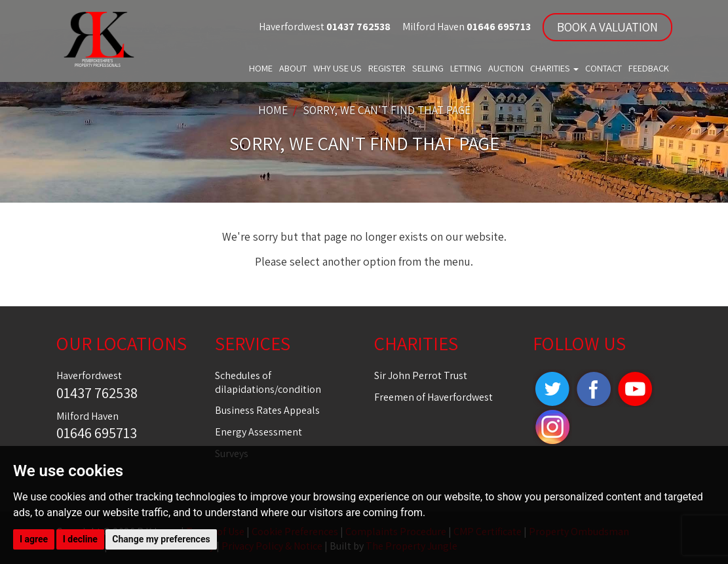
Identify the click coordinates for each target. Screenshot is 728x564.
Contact (603, 68)
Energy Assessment (259, 432)
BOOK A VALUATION (607, 27)
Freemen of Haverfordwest (433, 397)
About (293, 68)
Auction (506, 68)
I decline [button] (80, 539)
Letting (466, 68)
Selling (428, 68)
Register (387, 68)
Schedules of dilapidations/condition (268, 382)
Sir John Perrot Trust (421, 375)
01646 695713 (498, 27)
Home (261, 68)
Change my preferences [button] (161, 539)
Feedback (649, 68)
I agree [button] (34, 539)
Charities (554, 68)
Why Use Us (337, 68)
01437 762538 (357, 27)
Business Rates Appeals (267, 410)
